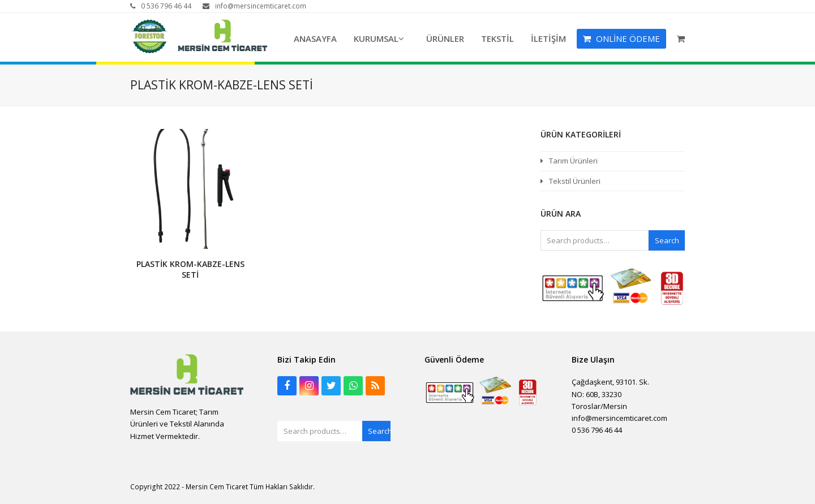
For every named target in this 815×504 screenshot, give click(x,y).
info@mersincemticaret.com (261, 6)
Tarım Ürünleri (573, 161)
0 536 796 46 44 (166, 6)
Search (667, 240)
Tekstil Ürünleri (575, 181)
